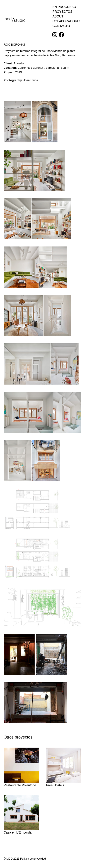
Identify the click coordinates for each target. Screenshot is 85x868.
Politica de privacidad (33, 859)
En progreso (64, 7)
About (58, 16)
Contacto (61, 26)
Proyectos (62, 12)
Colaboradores (67, 21)
